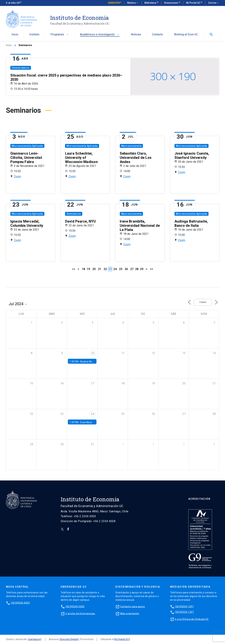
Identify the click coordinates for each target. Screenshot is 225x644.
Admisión (114, 3)
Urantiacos (34, 639)
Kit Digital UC (121, 639)
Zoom (17, 176)
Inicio (15, 35)
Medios (133, 3)
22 (105, 269)
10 (93, 353)
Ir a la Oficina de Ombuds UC (192, 619)
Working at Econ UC (186, 35)
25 (121, 269)
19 (88, 269)
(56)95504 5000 (75, 606)
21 (100, 269)
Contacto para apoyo (133, 606)
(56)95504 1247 (184, 612)
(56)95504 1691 (184, 606)
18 (83, 269)
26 (126, 269)
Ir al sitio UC (13, 3)
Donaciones (171, 3)
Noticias (136, 35)
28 (137, 269)
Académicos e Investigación (100, 35)
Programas (60, 35)
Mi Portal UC (193, 3)
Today (203, 302)
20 (94, 269)
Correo (214, 3)
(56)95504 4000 (20, 603)
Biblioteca (151, 3)
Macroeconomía (131, 146)
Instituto (34, 35)
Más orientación (130, 613)
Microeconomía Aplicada (27, 146)
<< (74, 269)
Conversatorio (21, 68)
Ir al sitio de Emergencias (80, 613)
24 (115, 269)
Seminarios (74, 214)
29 (142, 269)
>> (152, 269)
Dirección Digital (68, 639)
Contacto (157, 35)
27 (132, 269)
